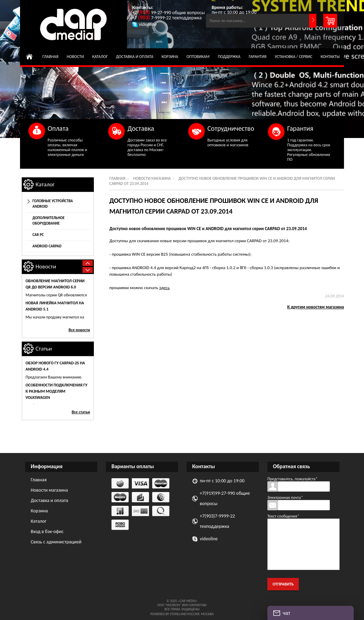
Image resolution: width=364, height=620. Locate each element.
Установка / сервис (293, 57)
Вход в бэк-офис (47, 532)
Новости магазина (152, 178)
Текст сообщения (283, 516)
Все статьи (81, 412)
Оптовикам (198, 57)
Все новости (79, 330)
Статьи (44, 349)
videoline (209, 539)
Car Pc (38, 235)
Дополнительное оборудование (48, 221)
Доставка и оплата (135, 57)
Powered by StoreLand (169, 614)
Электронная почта (285, 498)
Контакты (330, 57)
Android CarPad (47, 246)
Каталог (100, 57)
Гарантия (258, 57)
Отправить (283, 584)
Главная (50, 57)
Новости (75, 57)
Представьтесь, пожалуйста (292, 479)
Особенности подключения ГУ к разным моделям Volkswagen (56, 391)
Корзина (170, 57)
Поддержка (229, 57)
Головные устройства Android (53, 204)
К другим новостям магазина (316, 307)
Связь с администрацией (56, 542)
